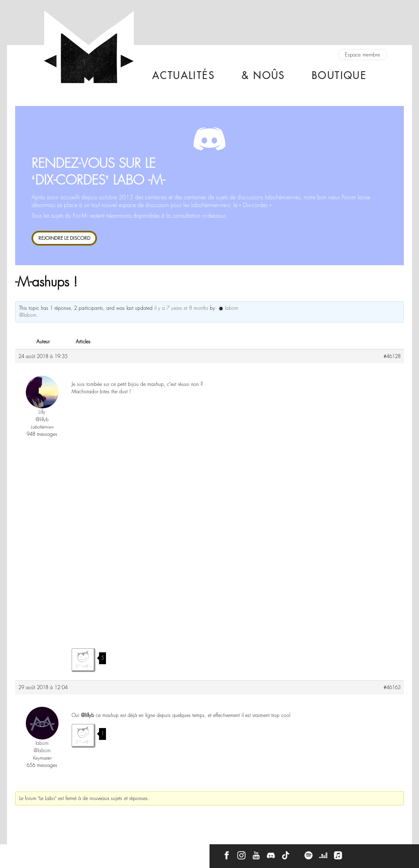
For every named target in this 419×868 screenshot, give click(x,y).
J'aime (83, 660)
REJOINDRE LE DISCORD (64, 238)
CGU (122, 853)
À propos (54, 853)
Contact (22, 853)
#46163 (392, 688)
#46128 (392, 356)
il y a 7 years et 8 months (181, 308)
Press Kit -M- (90, 853)
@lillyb (88, 715)
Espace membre (363, 55)
